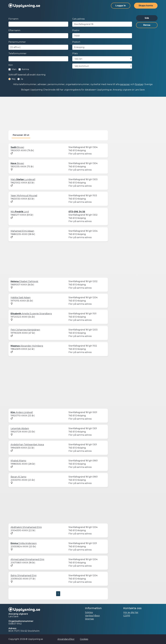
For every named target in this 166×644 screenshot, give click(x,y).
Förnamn (13, 19)
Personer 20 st (21, 135)
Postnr (76, 30)
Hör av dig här (131, 612)
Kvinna (25, 69)
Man (14, 69)
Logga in (121, 6)
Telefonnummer (17, 53)
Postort (76, 42)
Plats (75, 53)
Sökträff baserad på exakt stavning (27, 75)
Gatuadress (78, 19)
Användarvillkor (66, 639)
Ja (22, 79)
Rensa (147, 25)
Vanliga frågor (92, 616)
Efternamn (14, 30)
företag (139, 84)
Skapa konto (146, 6)
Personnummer (17, 42)
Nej (13, 79)
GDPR (127, 616)
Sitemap (89, 619)
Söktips (89, 612)
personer (125, 84)
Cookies (84, 639)
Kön (11, 65)
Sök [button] (147, 18)
